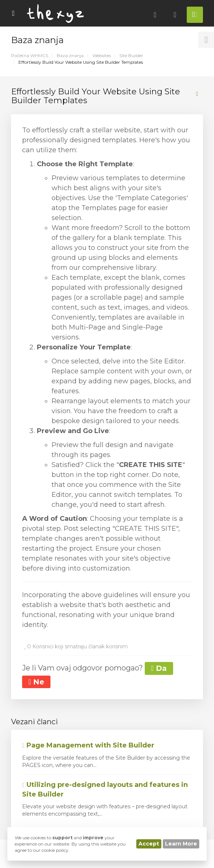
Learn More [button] (181, 844)
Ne (36, 682)
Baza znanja (70, 55)
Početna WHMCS (30, 55)
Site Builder (131, 55)
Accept (149, 844)
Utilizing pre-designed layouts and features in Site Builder (105, 789)
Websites (102, 55)
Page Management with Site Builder (88, 745)
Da (159, 668)
